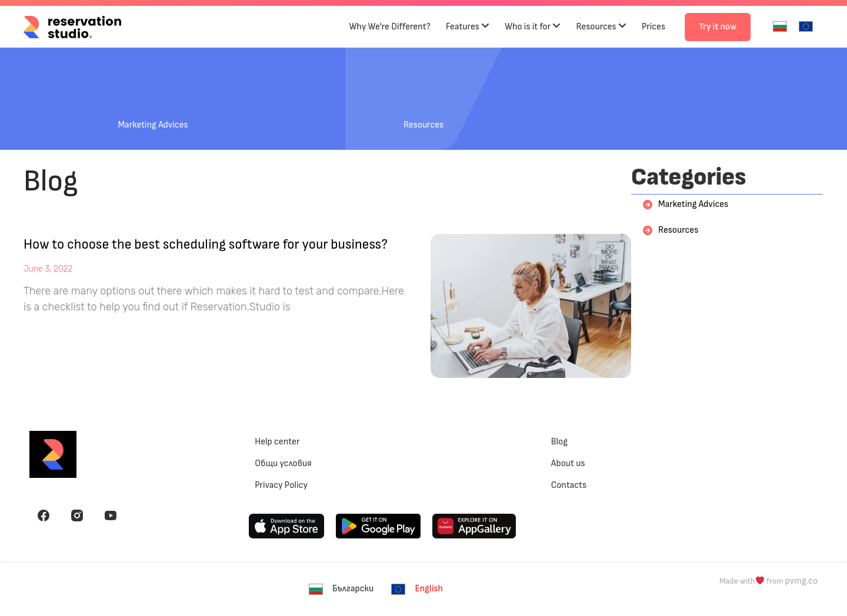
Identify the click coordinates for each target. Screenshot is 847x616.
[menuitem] (780, 27)
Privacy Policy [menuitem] (281, 485)
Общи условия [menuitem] (283, 463)
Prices (653, 27)
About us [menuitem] (568, 463)
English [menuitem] (429, 589)
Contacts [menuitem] (569, 485)
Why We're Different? (389, 27)
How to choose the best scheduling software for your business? (206, 244)
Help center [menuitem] (277, 442)
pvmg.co (802, 581)
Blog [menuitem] (559, 442)
